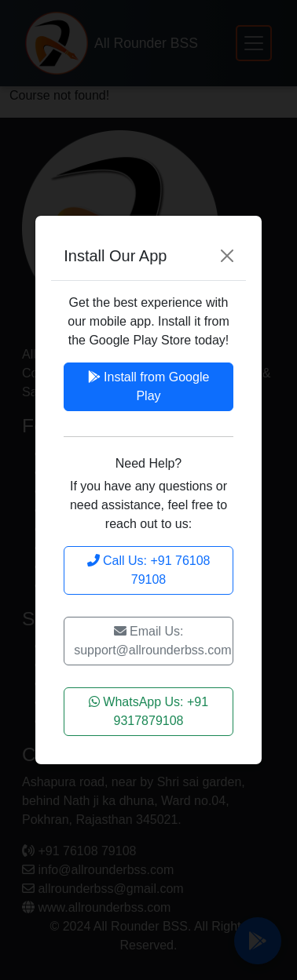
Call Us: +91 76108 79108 (149, 570)
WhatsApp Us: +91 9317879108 (148, 711)
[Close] (227, 256)
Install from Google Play (149, 386)
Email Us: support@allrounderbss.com (152, 641)
